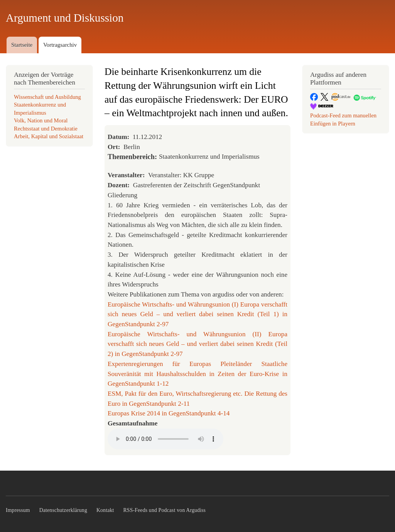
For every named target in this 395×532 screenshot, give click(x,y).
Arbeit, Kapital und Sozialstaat (49, 136)
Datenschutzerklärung (63, 510)
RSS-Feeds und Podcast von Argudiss (165, 510)
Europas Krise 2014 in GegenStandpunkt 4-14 (169, 413)
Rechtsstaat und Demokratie (46, 129)
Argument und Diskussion (65, 18)
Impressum (18, 510)
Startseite (22, 45)
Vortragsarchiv (60, 45)
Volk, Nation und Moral (41, 120)
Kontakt (105, 510)
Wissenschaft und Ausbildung (47, 97)
